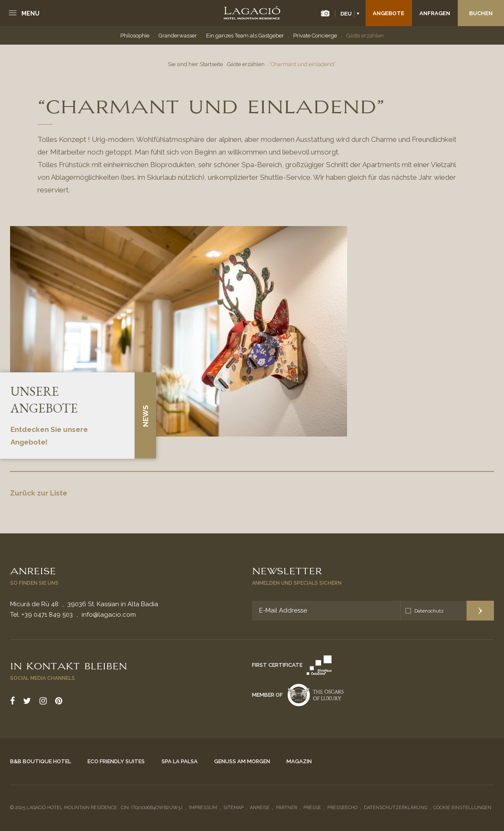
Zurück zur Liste (39, 493)
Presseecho (342, 808)
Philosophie (135, 36)
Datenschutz (429, 611)
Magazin (299, 761)
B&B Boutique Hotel (41, 761)
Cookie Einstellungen (462, 808)
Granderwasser (178, 36)
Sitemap (233, 808)
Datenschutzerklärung (395, 808)
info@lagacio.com (109, 615)
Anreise (33, 570)
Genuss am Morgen (242, 761)
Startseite (211, 64)
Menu (31, 13)
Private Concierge (315, 36)
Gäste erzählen (365, 36)
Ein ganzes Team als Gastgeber (245, 36)
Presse (312, 808)
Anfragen (435, 13)
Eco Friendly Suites (116, 761)
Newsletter (287, 570)
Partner (286, 808)
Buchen (481, 13)
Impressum (203, 808)
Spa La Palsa (180, 761)
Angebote (389, 13)
